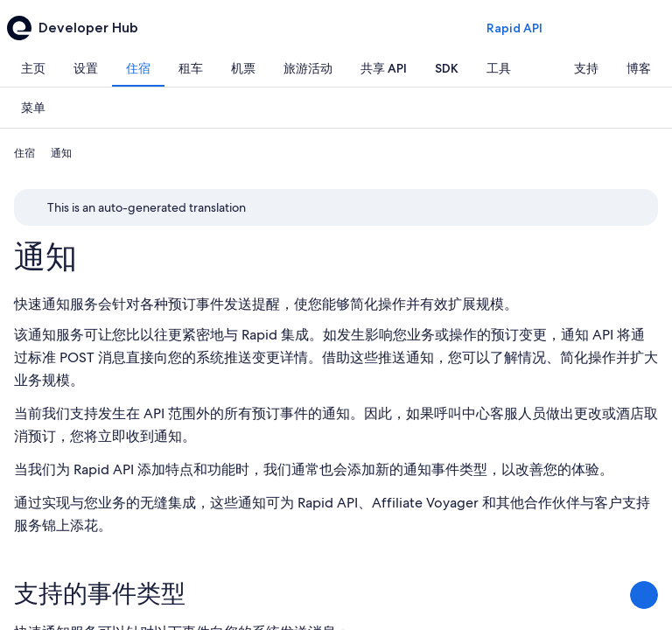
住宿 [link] (24, 153)
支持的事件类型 (100, 593)
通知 (45, 257)
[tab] (33, 68)
